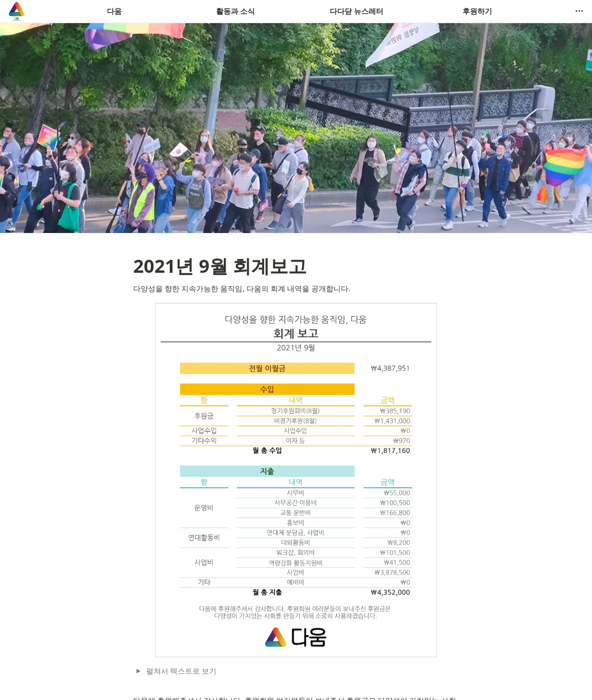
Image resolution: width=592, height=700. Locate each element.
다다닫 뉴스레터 (357, 11)
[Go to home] (17, 11)
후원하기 (477, 11)
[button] (579, 11)
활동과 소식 (235, 11)
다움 (114, 11)
